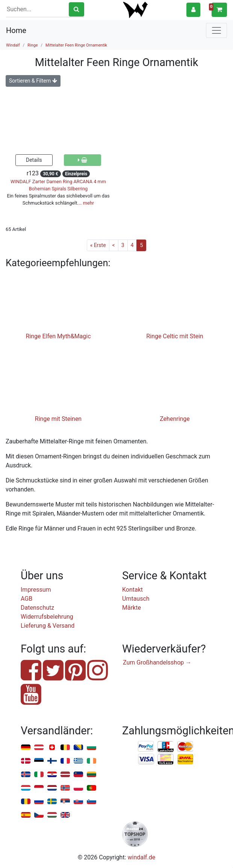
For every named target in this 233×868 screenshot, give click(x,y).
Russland (39, 802)
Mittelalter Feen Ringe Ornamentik (76, 45)
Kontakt (132, 590)
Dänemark (26, 761)
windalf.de (142, 857)
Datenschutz (37, 608)
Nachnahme (185, 759)
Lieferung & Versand (48, 626)
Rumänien (26, 802)
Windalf (13, 45)
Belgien (65, 748)
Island (26, 775)
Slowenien (92, 802)
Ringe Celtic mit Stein (175, 336)
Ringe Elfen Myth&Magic (58, 336)
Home (16, 30)
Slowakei (78, 802)
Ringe (33, 45)
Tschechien (39, 815)
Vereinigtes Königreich (65, 815)
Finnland (52, 761)
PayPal (146, 747)
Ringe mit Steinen (58, 419)
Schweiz (52, 748)
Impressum (36, 590)
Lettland (65, 775)
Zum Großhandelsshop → (157, 662)
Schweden (52, 802)
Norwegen (65, 788)
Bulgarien (92, 748)
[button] (193, 10)
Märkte (132, 608)
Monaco (39, 788)
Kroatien (52, 775)
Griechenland (78, 761)
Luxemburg (26, 788)
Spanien (26, 815)
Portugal (92, 788)
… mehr (86, 203)
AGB (26, 599)
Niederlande (52, 788)
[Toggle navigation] (216, 30)
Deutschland (26, 748)
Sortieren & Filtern (33, 81)
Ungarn (52, 815)
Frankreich (65, 761)
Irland (92, 761)
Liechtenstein (78, 775)
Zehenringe (175, 419)
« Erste (98, 245)
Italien (39, 775)
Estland (39, 761)
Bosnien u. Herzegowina (78, 748)
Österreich (39, 748)
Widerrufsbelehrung (47, 617)
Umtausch (136, 599)
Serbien (65, 802)
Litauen (92, 775)
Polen (78, 788)
